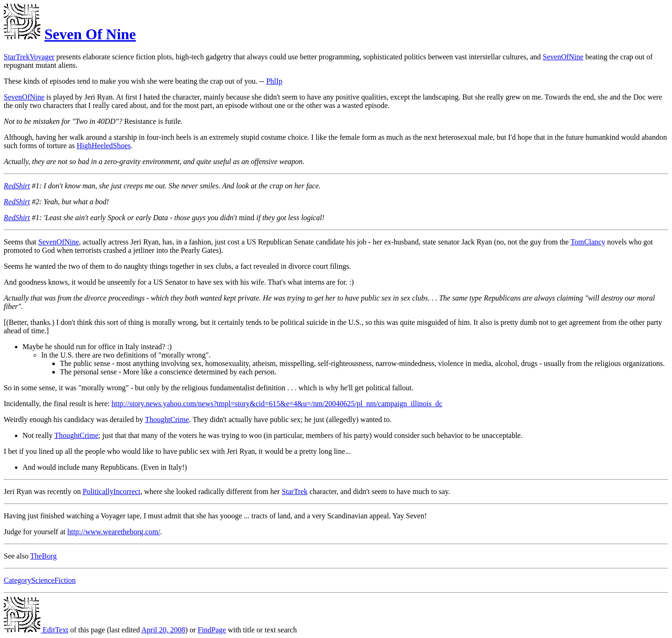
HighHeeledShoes (104, 146)
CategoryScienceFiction (40, 580)
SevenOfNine (563, 57)
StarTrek (294, 491)
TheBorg (44, 556)
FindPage (212, 630)
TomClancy (588, 242)
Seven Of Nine (90, 34)
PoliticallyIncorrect (112, 491)
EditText (36, 630)
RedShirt (17, 186)
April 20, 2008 (163, 630)
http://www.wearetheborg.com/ (114, 532)
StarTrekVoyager (29, 57)
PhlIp (274, 81)
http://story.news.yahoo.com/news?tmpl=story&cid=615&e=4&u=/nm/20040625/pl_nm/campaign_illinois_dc (277, 404)
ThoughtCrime (167, 419)
